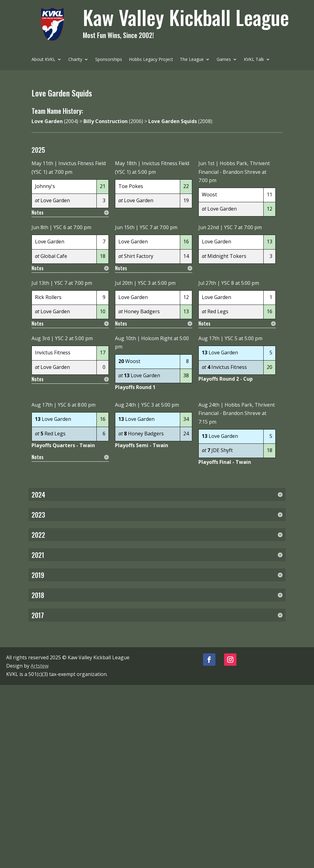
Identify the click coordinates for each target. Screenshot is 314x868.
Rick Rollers (48, 297)
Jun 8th (40, 227)
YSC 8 (228, 283)
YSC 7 (146, 227)
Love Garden (55, 200)
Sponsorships (109, 60)
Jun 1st (206, 163)
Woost (209, 195)
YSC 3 (144, 283)
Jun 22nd (209, 227)
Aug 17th (209, 338)
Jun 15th (125, 227)
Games (224, 60)
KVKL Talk (254, 60)
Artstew (40, 666)
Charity (75, 60)
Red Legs (218, 311)
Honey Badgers (142, 311)
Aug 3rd (41, 338)
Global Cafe (54, 256)
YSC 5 (231, 338)
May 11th (42, 163)
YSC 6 (60, 227)
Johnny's (45, 186)
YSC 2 (61, 338)
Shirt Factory (139, 256)
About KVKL (43, 60)
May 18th (126, 163)
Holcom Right (157, 338)
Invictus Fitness (53, 353)
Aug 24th (125, 405)
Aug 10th (125, 338)
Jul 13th (40, 283)
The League (192, 60)
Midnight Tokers (227, 256)
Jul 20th (124, 283)
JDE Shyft (222, 450)
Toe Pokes (131, 186)
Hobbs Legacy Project (151, 60)
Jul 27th (207, 283)
